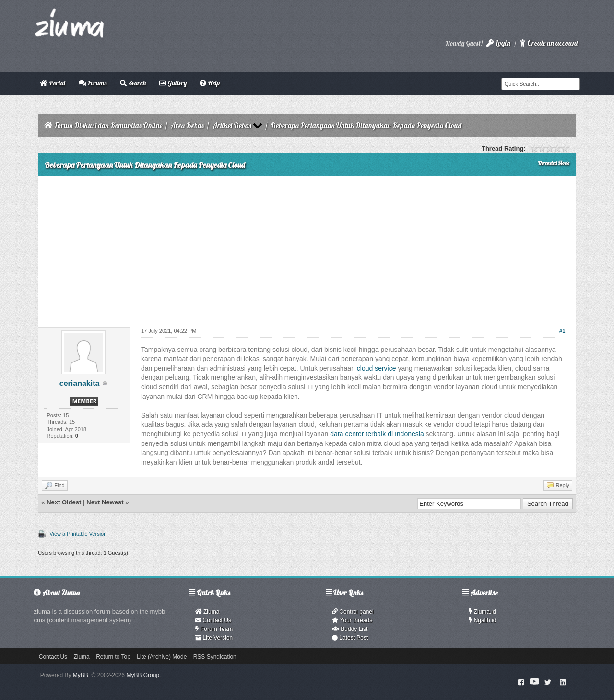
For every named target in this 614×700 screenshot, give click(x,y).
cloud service (377, 368)
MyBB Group (143, 675)
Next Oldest (64, 502)
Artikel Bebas (232, 125)
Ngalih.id (483, 620)
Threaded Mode (554, 163)
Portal (53, 83)
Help (210, 83)
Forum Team (214, 629)
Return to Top (113, 657)
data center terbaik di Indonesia (377, 434)
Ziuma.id (482, 612)
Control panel (353, 612)
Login (498, 43)
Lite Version (214, 638)
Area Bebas (187, 125)
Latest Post (350, 638)
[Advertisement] (307, 248)
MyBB (81, 675)
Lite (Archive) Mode (162, 657)
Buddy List (350, 629)
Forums (93, 83)
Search (133, 83)
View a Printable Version (78, 534)
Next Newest (105, 502)
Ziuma (207, 612)
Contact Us (213, 620)
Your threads (352, 620)
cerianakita (80, 383)
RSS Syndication (215, 657)
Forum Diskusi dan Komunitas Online (108, 125)
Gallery (173, 83)
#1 (562, 331)
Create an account (549, 43)
